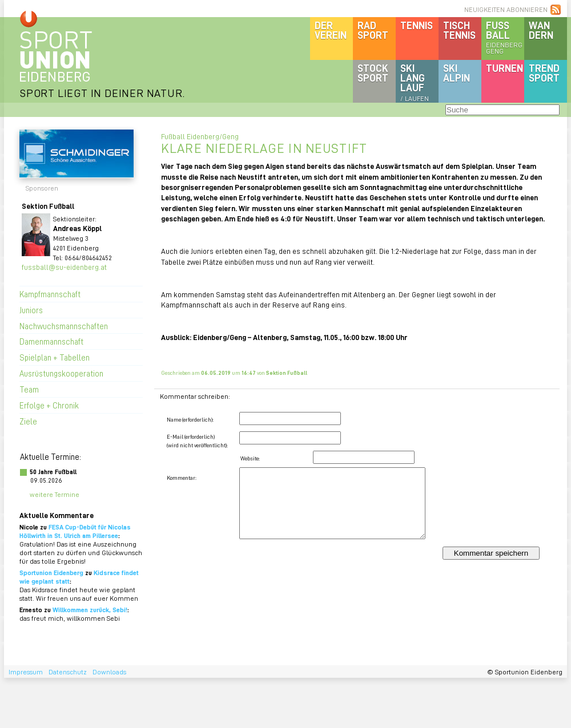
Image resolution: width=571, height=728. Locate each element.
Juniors (31, 310)
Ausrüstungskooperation (61, 373)
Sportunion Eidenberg (51, 573)
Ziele (28, 421)
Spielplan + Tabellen (55, 357)
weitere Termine (55, 494)
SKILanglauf (415, 82)
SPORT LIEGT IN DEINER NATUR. (102, 93)
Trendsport (544, 73)
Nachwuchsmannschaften (64, 326)
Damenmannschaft (51, 341)
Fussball (505, 37)
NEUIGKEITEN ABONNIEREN (506, 9)
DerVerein (331, 30)
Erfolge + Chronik (49, 405)
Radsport (373, 30)
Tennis (417, 25)
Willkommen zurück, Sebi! (90, 610)
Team (29, 389)
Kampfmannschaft (50, 294)
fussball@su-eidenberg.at (64, 267)
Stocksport (373, 73)
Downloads (109, 672)
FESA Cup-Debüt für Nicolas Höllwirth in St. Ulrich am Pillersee (75, 531)
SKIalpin (457, 73)
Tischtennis (459, 30)
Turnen (504, 68)
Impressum (26, 672)
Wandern (541, 30)
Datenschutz (68, 672)
